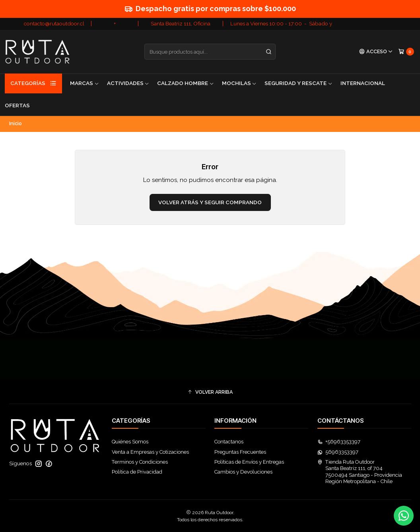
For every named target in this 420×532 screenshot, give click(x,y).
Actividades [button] (128, 83)
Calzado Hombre (186, 83)
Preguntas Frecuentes (240, 452)
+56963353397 (339, 442)
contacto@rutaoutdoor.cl (54, 23)
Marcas (85, 83)
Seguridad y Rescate (298, 83)
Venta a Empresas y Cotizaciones (150, 452)
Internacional (363, 83)
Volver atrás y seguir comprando (210, 202)
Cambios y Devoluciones (243, 472)
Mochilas (239, 83)
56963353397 (338, 452)
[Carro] (406, 51)
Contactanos (229, 442)
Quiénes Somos (130, 442)
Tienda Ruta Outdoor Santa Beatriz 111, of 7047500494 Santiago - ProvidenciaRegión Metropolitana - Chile (360, 472)
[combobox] (210, 52)
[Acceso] (376, 52)
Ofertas (17, 105)
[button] (210, 392)
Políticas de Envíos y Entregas (249, 462)
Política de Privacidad (137, 472)
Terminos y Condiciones (140, 462)
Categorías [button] (33, 83)
